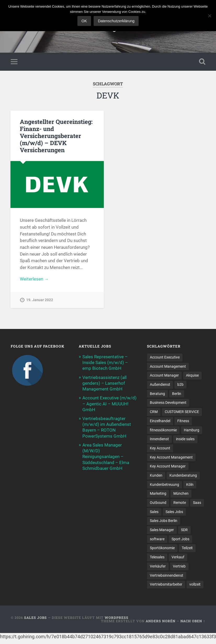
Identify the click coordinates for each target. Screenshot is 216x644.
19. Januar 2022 (40, 300)
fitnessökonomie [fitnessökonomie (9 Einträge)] (163, 430)
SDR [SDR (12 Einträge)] (184, 530)
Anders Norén (161, 621)
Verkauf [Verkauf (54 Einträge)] (178, 557)
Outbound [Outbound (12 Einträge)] (158, 503)
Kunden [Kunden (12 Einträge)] (156, 475)
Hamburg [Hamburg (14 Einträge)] (192, 430)
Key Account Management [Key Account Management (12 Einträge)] (171, 457)
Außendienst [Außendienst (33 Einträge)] (160, 384)
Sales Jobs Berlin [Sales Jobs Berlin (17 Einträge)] (164, 521)
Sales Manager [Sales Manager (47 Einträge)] (162, 530)
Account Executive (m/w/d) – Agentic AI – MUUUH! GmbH (109, 404)
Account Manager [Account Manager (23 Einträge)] (164, 375)
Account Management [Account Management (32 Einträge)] (168, 366)
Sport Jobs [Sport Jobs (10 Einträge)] (180, 539)
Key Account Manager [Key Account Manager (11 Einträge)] (168, 466)
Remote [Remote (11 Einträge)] (180, 503)
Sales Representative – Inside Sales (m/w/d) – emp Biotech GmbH (105, 362)
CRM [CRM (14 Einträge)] (154, 412)
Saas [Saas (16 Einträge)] (197, 503)
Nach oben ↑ (193, 621)
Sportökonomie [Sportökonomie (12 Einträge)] (162, 548)
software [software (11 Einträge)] (157, 539)
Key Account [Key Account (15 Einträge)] (160, 448)
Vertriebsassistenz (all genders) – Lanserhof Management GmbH (104, 383)
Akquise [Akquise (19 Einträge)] (192, 375)
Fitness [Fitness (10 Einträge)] (183, 421)
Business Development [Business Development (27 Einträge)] (168, 403)
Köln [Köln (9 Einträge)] (190, 485)
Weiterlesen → (34, 279)
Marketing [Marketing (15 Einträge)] (158, 493)
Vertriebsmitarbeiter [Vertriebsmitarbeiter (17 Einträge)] (166, 584)
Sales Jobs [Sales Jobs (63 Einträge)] (174, 512)
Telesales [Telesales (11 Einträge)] (157, 557)
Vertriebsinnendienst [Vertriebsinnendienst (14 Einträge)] (167, 575)
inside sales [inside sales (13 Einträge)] (185, 439)
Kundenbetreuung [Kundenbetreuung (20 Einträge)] (164, 485)
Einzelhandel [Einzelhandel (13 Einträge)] (160, 421)
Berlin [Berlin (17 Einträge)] (177, 394)
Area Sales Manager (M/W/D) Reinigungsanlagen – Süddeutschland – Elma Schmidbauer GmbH (106, 457)
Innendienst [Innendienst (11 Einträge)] (159, 439)
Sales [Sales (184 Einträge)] (154, 512)
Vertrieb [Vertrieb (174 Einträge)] (179, 566)
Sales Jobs (35, 618)
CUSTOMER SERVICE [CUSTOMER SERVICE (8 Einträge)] (182, 412)
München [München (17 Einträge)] (181, 493)
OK (84, 21)
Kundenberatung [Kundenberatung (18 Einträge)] (183, 475)
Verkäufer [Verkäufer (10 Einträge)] (158, 566)
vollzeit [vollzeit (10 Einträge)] (195, 584)
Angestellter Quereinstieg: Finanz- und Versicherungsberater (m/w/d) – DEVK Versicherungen (56, 136)
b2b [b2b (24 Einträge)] (180, 384)
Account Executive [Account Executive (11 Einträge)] (165, 357)
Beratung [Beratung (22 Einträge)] (157, 394)
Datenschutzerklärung (116, 21)
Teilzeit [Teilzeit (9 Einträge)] (187, 548)
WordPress (116, 618)
